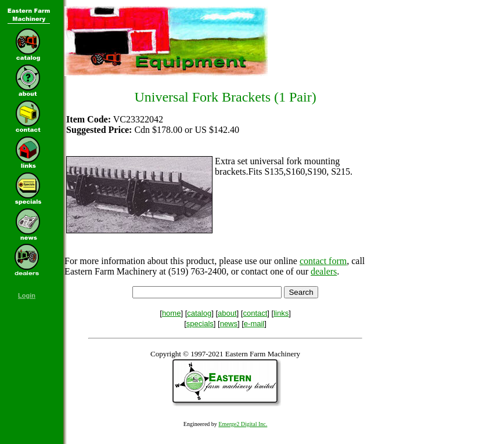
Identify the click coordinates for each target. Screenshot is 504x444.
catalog (199, 313)
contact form (323, 261)
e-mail (254, 324)
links (281, 313)
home (172, 313)
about (227, 313)
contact (255, 313)
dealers (324, 271)
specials (200, 324)
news (229, 324)
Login (27, 295)
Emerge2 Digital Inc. (243, 424)
